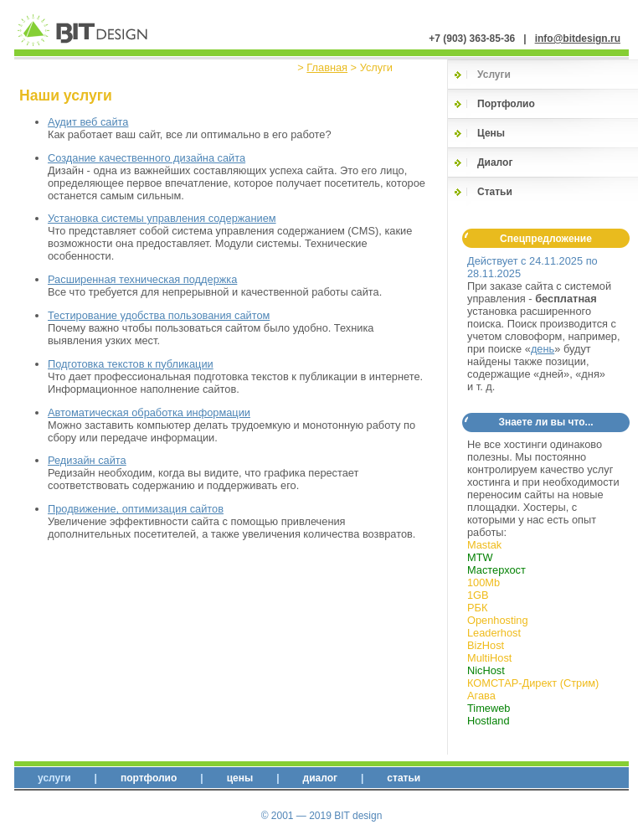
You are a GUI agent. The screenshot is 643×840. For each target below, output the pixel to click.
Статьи (495, 192)
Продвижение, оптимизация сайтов (136, 509)
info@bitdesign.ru (578, 39)
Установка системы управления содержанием (162, 218)
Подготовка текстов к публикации (131, 364)
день (543, 349)
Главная (327, 67)
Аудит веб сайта (88, 122)
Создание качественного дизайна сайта (147, 158)
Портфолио (506, 104)
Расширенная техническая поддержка (142, 279)
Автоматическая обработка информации (149, 412)
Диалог (495, 162)
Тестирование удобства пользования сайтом (159, 315)
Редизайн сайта (87, 460)
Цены (491, 133)
